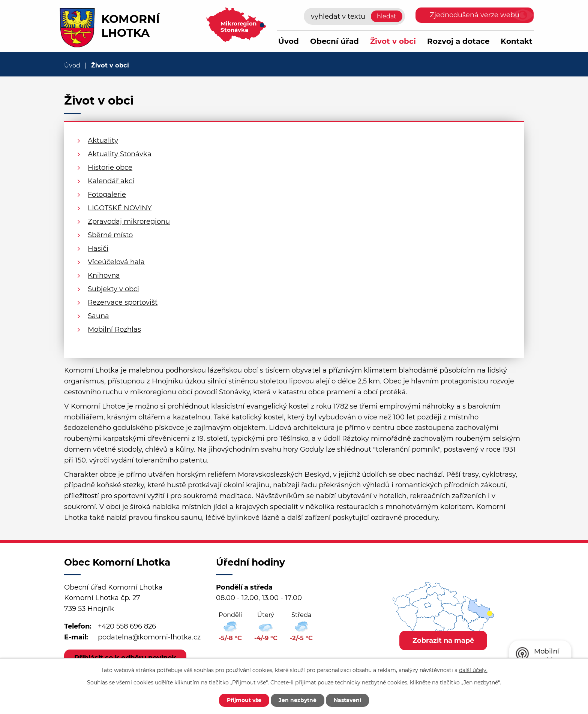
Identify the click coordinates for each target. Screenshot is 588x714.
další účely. (473, 670)
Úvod (289, 41)
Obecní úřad (334, 41)
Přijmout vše (244, 700)
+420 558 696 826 (127, 626)
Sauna (98, 316)
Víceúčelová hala (116, 262)
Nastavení (347, 700)
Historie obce (110, 168)
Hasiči (98, 248)
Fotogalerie (107, 195)
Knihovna (104, 275)
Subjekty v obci (113, 289)
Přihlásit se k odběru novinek (125, 658)
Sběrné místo (110, 235)
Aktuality (103, 141)
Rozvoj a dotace (458, 41)
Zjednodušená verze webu (475, 15)
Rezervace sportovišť (123, 302)
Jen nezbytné (298, 700)
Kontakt (517, 41)
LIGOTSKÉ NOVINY (120, 208)
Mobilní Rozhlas (114, 329)
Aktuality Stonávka (120, 154)
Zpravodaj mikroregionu (129, 222)
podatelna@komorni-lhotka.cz (149, 637)
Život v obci (393, 41)
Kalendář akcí (111, 181)
